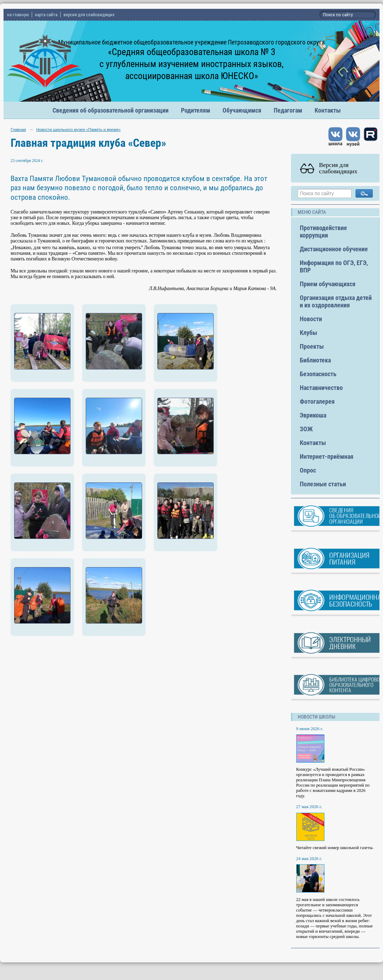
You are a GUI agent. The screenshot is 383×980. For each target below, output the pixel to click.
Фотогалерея (317, 401)
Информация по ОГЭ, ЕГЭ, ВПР (334, 266)
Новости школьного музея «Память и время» (78, 130)
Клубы (308, 333)
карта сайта (46, 15)
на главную (18, 15)
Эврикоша (313, 415)
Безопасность (318, 374)
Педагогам (288, 110)
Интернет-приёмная (327, 456)
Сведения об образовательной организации (111, 110)
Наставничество (321, 388)
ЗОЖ (306, 429)
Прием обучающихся (328, 284)
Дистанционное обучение (334, 249)
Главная (18, 130)
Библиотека (315, 360)
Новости (311, 319)
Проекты (312, 346)
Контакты (328, 110)
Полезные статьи (323, 484)
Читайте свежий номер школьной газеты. (335, 848)
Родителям (196, 110)
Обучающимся (242, 110)
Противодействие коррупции (323, 232)
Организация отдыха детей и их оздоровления (336, 301)
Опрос (308, 470)
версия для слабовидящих (89, 15)
